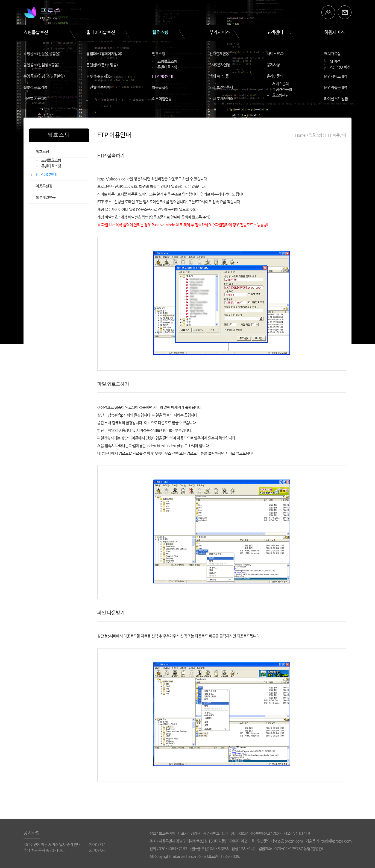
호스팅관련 (280, 95)
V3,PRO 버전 (340, 67)
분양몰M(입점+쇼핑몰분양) (44, 76)
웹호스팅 (160, 33)
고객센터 (275, 33)
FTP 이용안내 (162, 77)
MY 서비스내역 (336, 77)
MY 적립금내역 (336, 88)
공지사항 (273, 65)
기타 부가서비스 (221, 99)
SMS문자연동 (220, 65)
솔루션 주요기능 (35, 87)
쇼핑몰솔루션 (36, 33)
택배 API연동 (219, 76)
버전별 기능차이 (35, 99)
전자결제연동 (219, 54)
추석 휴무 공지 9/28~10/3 (44, 851)
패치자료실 (332, 54)
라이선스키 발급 (336, 99)
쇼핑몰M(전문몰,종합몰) (42, 54)
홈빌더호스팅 (167, 67)
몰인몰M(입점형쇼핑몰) (42, 65)
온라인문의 (275, 76)
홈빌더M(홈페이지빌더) (104, 54)
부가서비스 (220, 33)
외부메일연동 (162, 99)
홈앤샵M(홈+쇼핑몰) (102, 65)
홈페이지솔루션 (101, 33)
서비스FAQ (275, 54)
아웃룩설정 (160, 88)
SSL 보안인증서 (221, 87)
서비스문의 (280, 84)
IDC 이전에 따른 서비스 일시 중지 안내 (52, 845)
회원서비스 (334, 33)
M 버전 (335, 62)
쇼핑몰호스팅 (167, 62)
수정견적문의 (282, 90)
